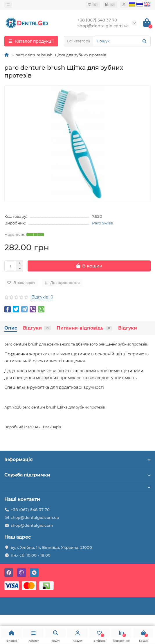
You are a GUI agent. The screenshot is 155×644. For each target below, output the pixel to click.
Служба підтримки (77, 475)
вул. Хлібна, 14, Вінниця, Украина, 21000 (51, 547)
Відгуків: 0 (42, 297)
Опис (11, 328)
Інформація (77, 459)
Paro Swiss (102, 223)
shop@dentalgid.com (32, 525)
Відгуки (37, 328)
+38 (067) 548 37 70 (30, 510)
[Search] (122, 41)
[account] (124, 5)
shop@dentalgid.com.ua (35, 517)
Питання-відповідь (84, 328)
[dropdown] (8, 5)
